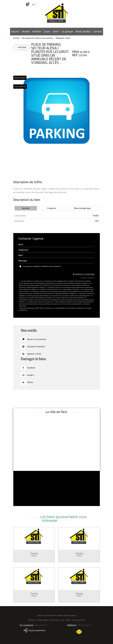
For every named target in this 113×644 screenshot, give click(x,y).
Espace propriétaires (34, 630)
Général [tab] (26, 208)
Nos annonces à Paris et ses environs (37, 38)
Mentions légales (43, 620)
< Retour (22, 47)
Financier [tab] (52, 208)
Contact (97, 31)
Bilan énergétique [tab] (82, 208)
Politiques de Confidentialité (55, 308)
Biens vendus (83, 31)
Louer (47, 31)
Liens (62, 620)
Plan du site (32, 620)
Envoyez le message (84, 274)
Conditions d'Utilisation (76, 308)
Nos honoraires (54, 620)
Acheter (37, 31)
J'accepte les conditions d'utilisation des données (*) (42, 266)
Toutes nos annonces (78, 620)
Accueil (15, 31)
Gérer (56, 31)
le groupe (67, 31)
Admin (68, 620)
